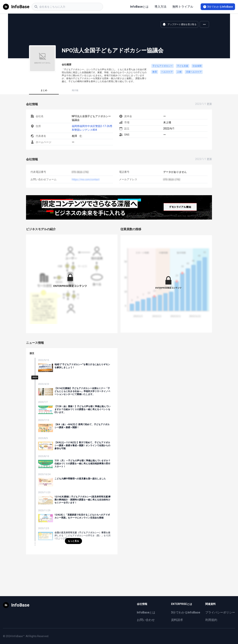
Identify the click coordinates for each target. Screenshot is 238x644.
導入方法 (160, 7)
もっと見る (73, 541)
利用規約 (211, 620)
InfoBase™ (18, 636)
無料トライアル (183, 7)
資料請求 (177, 620)
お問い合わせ (146, 620)
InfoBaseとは (139, 7)
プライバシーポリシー (220, 612)
